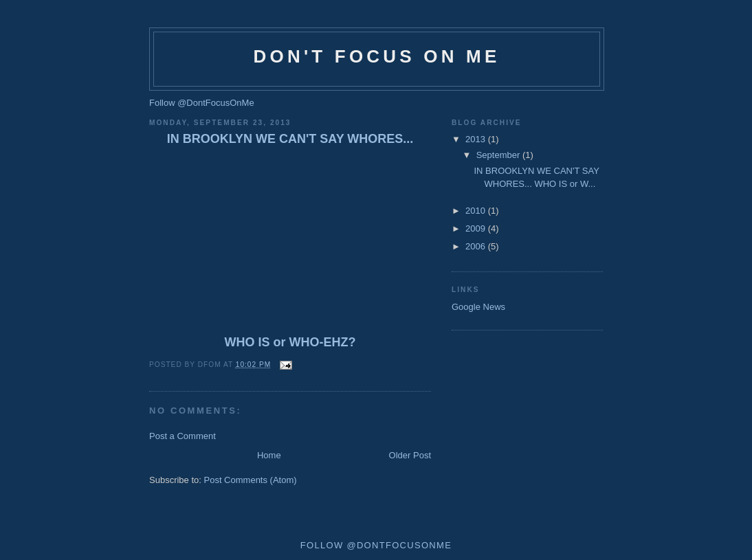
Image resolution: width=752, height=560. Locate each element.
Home (269, 455)
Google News (478, 307)
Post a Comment (183, 436)
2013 (477, 139)
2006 (477, 246)
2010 (477, 211)
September (499, 155)
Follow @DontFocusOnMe (202, 103)
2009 (477, 228)
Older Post (410, 455)
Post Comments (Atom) (251, 480)
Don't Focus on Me (377, 56)
